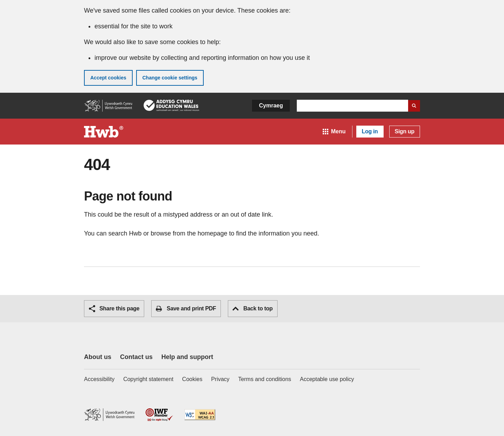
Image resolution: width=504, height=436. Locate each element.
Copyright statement (148, 379)
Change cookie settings (170, 78)
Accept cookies (108, 78)
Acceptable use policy (327, 379)
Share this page (114, 309)
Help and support (187, 357)
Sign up (405, 131)
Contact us (136, 357)
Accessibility (99, 379)
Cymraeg (271, 106)
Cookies (192, 379)
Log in (370, 131)
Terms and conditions (265, 379)
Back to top (253, 308)
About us (98, 357)
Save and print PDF (186, 309)
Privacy (220, 379)
